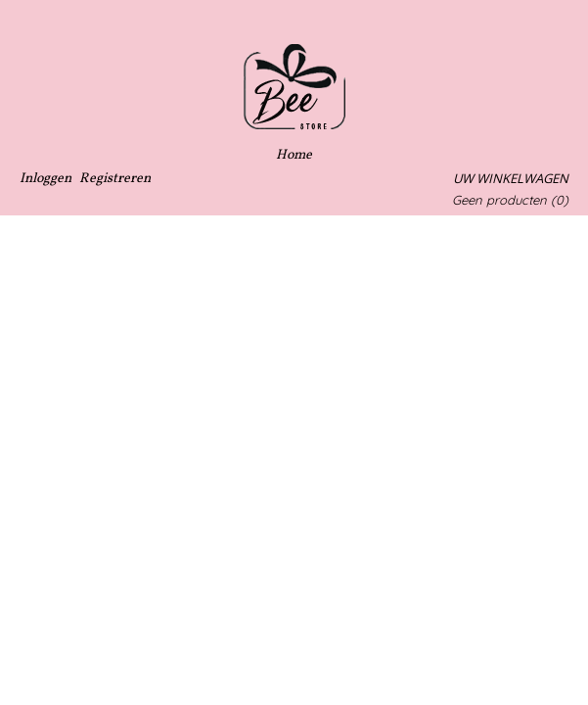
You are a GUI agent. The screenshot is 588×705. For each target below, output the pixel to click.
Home (294, 155)
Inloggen (45, 179)
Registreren (115, 179)
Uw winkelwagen (511, 178)
